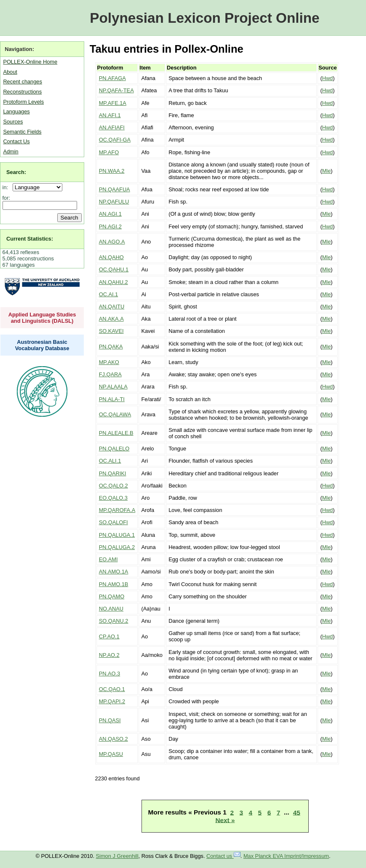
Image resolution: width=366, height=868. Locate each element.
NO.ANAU (111, 609)
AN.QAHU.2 (114, 282)
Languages (16, 111)
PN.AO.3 (110, 674)
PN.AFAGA (112, 78)
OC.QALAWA (115, 414)
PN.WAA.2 (112, 171)
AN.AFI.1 (110, 115)
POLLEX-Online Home (30, 62)
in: (7, 187)
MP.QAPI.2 (112, 701)
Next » (225, 820)
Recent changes (22, 82)
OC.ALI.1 (110, 461)
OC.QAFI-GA (115, 140)
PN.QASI (110, 720)
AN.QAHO (111, 257)
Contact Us (16, 141)
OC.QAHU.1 (114, 269)
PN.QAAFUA (115, 189)
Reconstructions (22, 92)
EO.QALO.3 (113, 498)
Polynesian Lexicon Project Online (204, 18)
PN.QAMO (112, 596)
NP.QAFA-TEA (116, 90)
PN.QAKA (111, 347)
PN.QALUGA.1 (117, 535)
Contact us (223, 856)
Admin (11, 151)
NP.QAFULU (114, 202)
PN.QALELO (114, 449)
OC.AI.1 (109, 294)
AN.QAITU (112, 307)
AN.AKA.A (111, 319)
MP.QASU (111, 754)
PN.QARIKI (113, 473)
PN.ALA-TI (112, 399)
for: (7, 198)
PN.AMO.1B (114, 584)
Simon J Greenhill (117, 856)
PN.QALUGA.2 (117, 547)
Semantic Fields (22, 132)
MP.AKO (109, 362)
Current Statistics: (30, 239)
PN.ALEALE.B (116, 433)
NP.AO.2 (109, 655)
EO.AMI (108, 559)
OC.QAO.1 (112, 689)
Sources (13, 122)
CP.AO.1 (109, 636)
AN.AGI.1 (110, 214)
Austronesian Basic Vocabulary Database (42, 345)
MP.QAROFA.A (117, 510)
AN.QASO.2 (114, 739)
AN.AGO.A (112, 242)
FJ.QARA (110, 374)
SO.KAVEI (111, 331)
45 (297, 812)
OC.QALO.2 (114, 486)
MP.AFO (109, 152)
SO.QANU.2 (114, 621)
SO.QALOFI (114, 522)
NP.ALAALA (113, 387)
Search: (16, 172)
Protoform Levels (23, 102)
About (10, 72)
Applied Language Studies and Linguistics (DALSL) (42, 318)
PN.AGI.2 (110, 226)
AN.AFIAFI (112, 127)
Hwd (328, 78)
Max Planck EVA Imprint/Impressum (286, 856)
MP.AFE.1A (113, 103)
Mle (327, 171)
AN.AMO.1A (114, 572)
